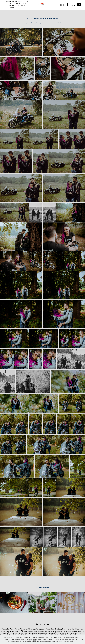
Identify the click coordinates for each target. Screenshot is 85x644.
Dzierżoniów (28, 633)
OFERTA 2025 (10, 7)
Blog (11, 3)
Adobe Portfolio (15, 629)
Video (18, 3)
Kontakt (11, 5)
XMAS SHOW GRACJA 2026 (14, 1)
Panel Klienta (22, 5)
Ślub (28, 1)
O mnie (25, 3)
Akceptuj (66, 641)
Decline (72, 641)
